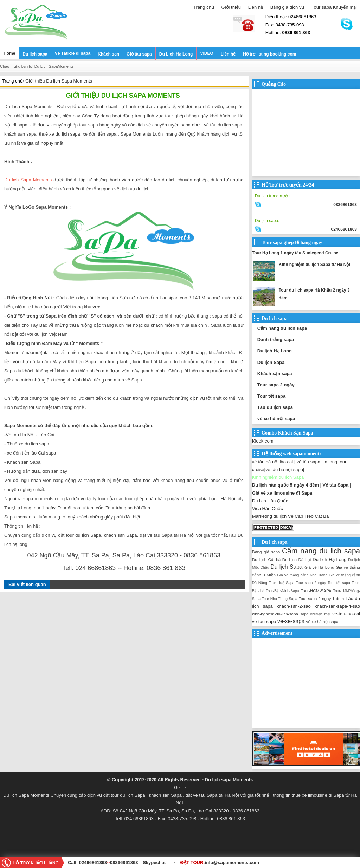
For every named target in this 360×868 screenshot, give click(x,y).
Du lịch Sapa (271, 362)
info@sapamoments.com (232, 863)
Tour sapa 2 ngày (276, 385)
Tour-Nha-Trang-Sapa (280, 599)
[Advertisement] (125, 670)
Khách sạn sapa (275, 374)
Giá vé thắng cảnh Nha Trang (303, 575)
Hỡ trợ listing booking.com (269, 54)
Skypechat (154, 863)
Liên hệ (256, 7)
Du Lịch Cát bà (266, 559)
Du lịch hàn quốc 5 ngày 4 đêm (285, 485)
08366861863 (124, 863)
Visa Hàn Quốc (268, 508)
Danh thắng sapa (276, 340)
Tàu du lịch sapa (275, 407)
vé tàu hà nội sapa (284, 469)
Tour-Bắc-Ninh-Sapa (282, 591)
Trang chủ (204, 7)
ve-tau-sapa (264, 622)
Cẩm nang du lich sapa (282, 328)
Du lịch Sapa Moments (28, 180)
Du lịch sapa (35, 54)
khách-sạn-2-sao (294, 606)
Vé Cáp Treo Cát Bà (308, 516)
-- (109, 863)
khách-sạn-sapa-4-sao (337, 606)
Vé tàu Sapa (336, 485)
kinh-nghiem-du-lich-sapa (275, 614)
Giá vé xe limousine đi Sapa (282, 493)
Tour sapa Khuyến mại (334, 7)
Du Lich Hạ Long (176, 54)
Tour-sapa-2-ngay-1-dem (322, 598)
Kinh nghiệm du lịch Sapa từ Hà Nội (314, 265)
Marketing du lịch (269, 516)
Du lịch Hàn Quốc (270, 501)
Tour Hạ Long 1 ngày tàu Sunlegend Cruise (295, 253)
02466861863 (93, 863)
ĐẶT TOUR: (220, 863)
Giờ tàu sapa (139, 54)
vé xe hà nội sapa (276, 419)
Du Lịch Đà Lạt (297, 559)
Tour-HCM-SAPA (316, 591)
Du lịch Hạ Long (275, 351)
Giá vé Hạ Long (319, 567)
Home (9, 53)
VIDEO (207, 53)
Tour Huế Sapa (281, 583)
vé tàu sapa (308, 462)
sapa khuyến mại (315, 614)
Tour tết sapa (271, 396)
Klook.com (263, 441)
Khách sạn (108, 54)
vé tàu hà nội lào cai (272, 462)
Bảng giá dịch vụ (287, 7)
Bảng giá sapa (266, 552)
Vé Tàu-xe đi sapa (73, 53)
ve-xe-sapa (291, 621)
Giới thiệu (231, 7)
